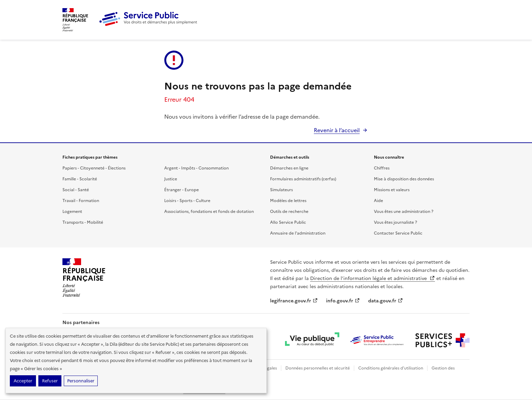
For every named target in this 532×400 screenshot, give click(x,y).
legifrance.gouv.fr (294, 301)
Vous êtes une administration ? (404, 212)
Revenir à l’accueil (337, 130)
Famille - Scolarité (80, 179)
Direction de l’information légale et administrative (373, 278)
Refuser (50, 381)
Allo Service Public (288, 222)
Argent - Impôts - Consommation (196, 168)
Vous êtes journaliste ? (395, 222)
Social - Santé (76, 190)
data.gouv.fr (386, 301)
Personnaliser (81, 381)
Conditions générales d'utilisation (391, 368)
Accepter (23, 381)
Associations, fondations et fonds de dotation (209, 212)
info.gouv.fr (343, 301)
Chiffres (382, 168)
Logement (72, 212)
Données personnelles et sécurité (318, 368)
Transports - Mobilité (83, 222)
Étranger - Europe (182, 190)
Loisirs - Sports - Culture (187, 201)
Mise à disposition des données (404, 179)
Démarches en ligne (289, 168)
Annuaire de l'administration (298, 233)
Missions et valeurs (392, 190)
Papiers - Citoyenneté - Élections (94, 168)
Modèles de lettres (288, 201)
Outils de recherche (289, 212)
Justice (171, 179)
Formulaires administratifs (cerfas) (303, 179)
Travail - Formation (81, 201)
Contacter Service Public (398, 233)
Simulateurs (281, 190)
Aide (378, 201)
